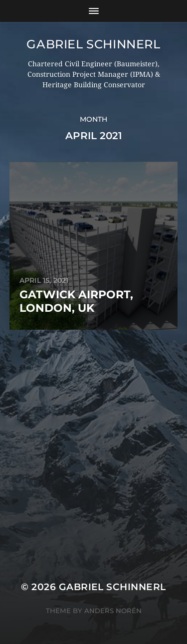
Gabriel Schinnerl (93, 44)
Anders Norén (113, 611)
